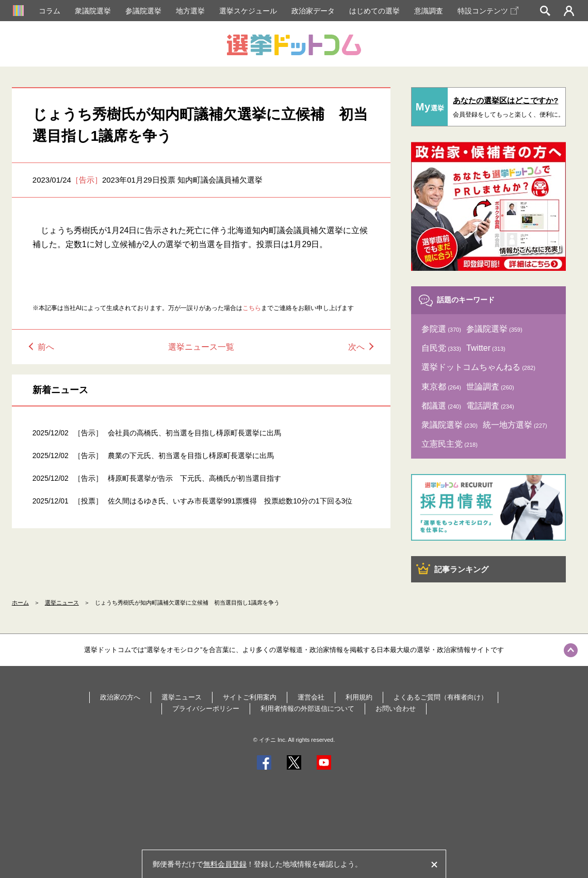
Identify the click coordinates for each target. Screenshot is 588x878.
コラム (50, 11)
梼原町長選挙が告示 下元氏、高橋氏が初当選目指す (194, 478)
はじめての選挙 (374, 11)
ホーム (20, 603)
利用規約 (359, 697)
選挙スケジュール (248, 11)
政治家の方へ (120, 697)
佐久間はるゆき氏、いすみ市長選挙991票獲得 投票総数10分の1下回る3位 (230, 501)
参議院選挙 (143, 11)
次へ (356, 347)
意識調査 (429, 11)
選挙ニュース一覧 (201, 347)
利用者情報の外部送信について (307, 709)
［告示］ (87, 180)
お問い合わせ (396, 709)
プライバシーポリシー (206, 709)
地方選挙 (190, 11)
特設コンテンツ (488, 11)
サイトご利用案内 (250, 697)
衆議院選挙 (93, 11)
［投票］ (88, 501)
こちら (252, 308)
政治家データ (313, 11)
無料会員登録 (225, 864)
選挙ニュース (62, 603)
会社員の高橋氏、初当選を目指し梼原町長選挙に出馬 (194, 433)
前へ (46, 347)
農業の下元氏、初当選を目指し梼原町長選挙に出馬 (191, 456)
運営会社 (311, 697)
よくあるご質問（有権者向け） (440, 697)
